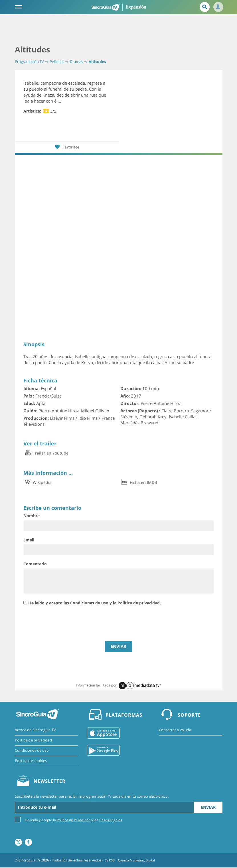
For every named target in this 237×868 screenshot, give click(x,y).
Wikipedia (38, 482)
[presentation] (67, 624)
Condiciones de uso (89, 603)
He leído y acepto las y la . (95, 603)
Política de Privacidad (74, 821)
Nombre (32, 516)
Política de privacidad (139, 603)
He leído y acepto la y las (73, 820)
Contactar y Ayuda (175, 730)
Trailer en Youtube (46, 453)
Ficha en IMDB (139, 482)
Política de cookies (31, 761)
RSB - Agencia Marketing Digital (134, 861)
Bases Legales (111, 821)
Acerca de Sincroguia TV (36, 730)
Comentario (35, 564)
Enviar (208, 808)
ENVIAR (118, 646)
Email (29, 540)
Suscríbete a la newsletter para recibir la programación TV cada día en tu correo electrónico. (92, 797)
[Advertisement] (119, 30)
